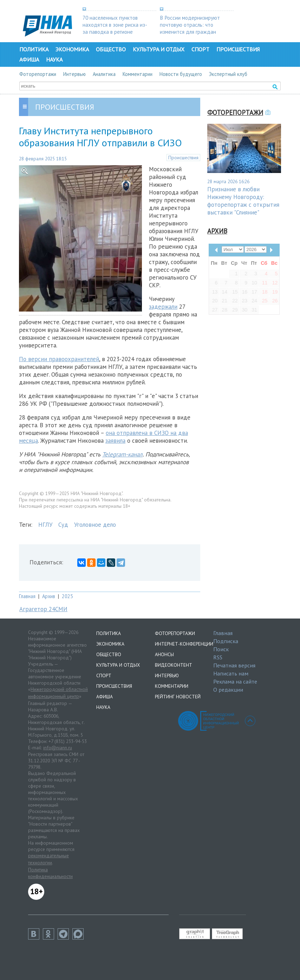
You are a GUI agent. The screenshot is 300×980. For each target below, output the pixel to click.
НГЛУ (45, 525)
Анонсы (164, 654)
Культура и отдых (159, 49)
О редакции (228, 690)
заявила (115, 441)
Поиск (221, 649)
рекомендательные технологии (48, 859)
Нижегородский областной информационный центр (58, 693)
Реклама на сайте (235, 681)
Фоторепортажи (38, 74)
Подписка (226, 641)
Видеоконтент (174, 665)
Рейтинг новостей (178, 697)
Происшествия (238, 49)
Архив (49, 596)
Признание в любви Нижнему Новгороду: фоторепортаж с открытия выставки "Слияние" (243, 201)
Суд (63, 525)
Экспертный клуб (228, 74)
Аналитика (104, 74)
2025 (67, 596)
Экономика (72, 49)
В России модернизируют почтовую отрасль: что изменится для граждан (190, 25)
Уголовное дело (95, 525)
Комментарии (138, 74)
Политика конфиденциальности (50, 873)
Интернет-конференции (184, 644)
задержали (163, 307)
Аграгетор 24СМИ (43, 609)
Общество (111, 49)
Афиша (29, 59)
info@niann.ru (58, 748)
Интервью (74, 74)
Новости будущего (181, 74)
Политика (34, 49)
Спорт (200, 49)
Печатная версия (234, 665)
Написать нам (231, 673)
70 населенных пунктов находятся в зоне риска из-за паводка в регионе (115, 25)
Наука (54, 59)
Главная (27, 596)
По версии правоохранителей (59, 359)
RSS (218, 657)
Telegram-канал (122, 454)
